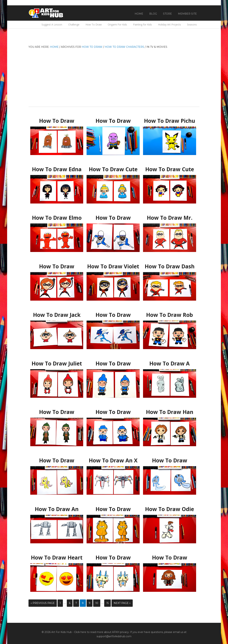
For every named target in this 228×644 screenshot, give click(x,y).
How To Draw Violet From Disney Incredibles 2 (113, 266)
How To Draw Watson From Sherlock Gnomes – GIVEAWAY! (113, 412)
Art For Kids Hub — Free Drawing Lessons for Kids (46, 13)
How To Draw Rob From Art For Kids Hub (170, 315)
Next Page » (122, 603)
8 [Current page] (83, 603)
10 (97, 603)
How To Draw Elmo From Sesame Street (57, 218)
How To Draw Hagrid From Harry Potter (170, 558)
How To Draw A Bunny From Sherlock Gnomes (169, 364)
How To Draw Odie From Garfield (169, 508)
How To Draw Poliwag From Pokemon (169, 461)
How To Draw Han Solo (169, 410)
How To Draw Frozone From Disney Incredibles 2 (113, 218)
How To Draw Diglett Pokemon (57, 119)
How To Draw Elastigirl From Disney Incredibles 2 (57, 266)
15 (107, 603)
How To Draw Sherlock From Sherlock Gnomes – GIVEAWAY (57, 412)
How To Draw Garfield (113, 508)
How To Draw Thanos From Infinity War (113, 121)
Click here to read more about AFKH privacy (101, 632)
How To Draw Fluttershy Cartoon (57, 459)
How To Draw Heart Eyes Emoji (57, 556)
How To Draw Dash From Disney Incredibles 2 (170, 266)
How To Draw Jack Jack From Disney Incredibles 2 (57, 315)
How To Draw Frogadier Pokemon (113, 313)
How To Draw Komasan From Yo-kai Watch (113, 558)
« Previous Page (43, 603)
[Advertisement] (114, 76)
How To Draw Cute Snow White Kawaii (169, 169)
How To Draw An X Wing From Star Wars (113, 461)
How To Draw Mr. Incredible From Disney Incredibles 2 (170, 218)
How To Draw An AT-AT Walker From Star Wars (57, 509)
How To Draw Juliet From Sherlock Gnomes (57, 364)
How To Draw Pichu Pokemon (170, 119)
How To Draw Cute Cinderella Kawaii (113, 168)
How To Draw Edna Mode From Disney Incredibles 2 (57, 169)
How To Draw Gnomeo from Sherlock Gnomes (113, 364)
